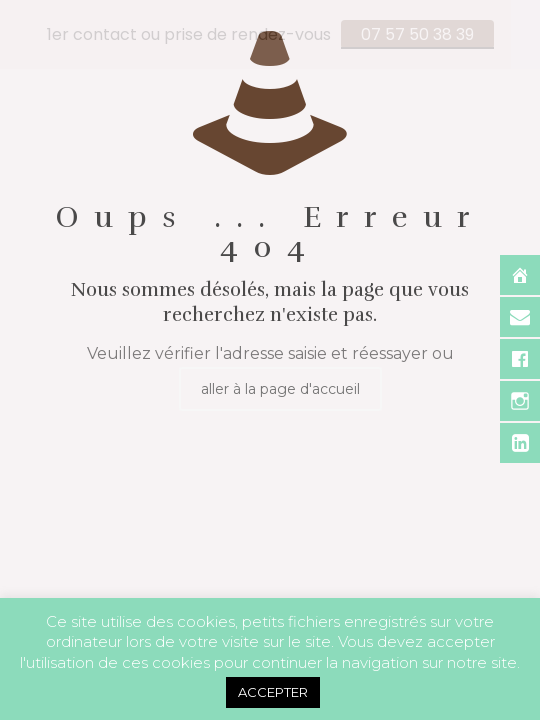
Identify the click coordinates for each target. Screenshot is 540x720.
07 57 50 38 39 (417, 34)
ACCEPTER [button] (273, 692)
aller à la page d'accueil (280, 387)
